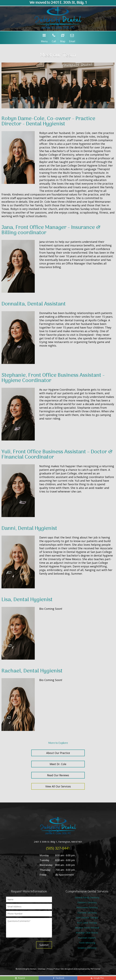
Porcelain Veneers (87, 938)
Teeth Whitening (87, 943)
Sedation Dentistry (87, 948)
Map (63, 37)
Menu (44, 37)
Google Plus (97, 978)
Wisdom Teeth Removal (87, 928)
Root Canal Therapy (87, 923)
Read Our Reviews (58, 775)
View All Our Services (58, 786)
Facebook (58, 978)
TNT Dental (95, 969)
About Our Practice (58, 753)
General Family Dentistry (87, 897)
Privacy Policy (53, 969)
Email (72, 37)
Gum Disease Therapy (87, 918)
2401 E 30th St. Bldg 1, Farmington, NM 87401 (58, 842)
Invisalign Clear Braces (87, 933)
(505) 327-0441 (58, 848)
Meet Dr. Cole (58, 764)
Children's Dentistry (87, 902)
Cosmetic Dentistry (87, 913)
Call (54, 37)
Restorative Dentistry (87, 907)
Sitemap (41, 969)
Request (20, 978)
